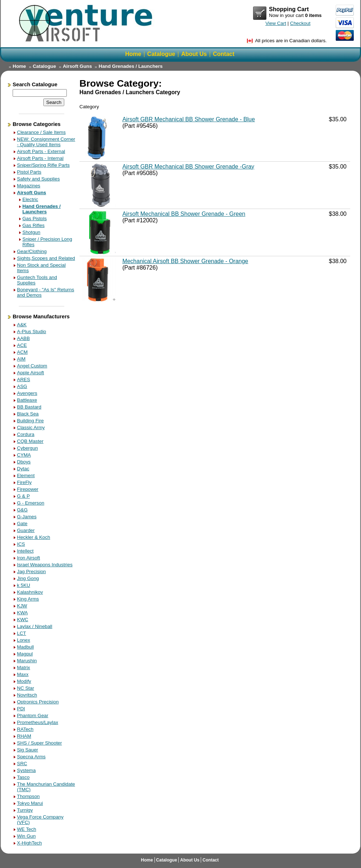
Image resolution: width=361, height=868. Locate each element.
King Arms (28, 599)
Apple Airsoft (31, 373)
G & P (23, 496)
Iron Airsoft (29, 558)
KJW (22, 606)
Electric (30, 199)
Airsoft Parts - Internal (40, 158)
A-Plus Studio (32, 332)
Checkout (300, 23)
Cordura (26, 434)
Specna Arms (31, 757)
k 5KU (23, 585)
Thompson (28, 796)
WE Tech (27, 829)
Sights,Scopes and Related (46, 258)
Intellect (25, 551)
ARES (23, 380)
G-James (27, 517)
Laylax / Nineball (35, 626)
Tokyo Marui (30, 803)
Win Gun (26, 836)
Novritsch (27, 695)
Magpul (25, 654)
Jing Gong (28, 578)
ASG (22, 386)
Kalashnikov (30, 592)
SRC (22, 764)
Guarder (26, 530)
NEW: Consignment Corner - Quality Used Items (46, 142)
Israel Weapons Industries (45, 565)
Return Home (86, 23)
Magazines (29, 186)
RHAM (24, 736)
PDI (21, 709)
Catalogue (161, 54)
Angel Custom (32, 366)
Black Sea (28, 414)
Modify (24, 681)
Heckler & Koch (34, 537)
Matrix (23, 668)
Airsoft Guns (77, 66)
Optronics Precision (38, 702)
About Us (194, 54)
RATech (25, 729)
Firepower (28, 489)
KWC (23, 620)
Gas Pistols (34, 219)
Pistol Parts (29, 172)
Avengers (27, 393)
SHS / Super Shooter (39, 743)
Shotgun (31, 232)
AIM (21, 359)
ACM (22, 352)
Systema (26, 770)
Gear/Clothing (32, 251)
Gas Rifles (33, 225)
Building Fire (30, 421)
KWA (22, 613)
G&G (22, 510)
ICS (21, 544)
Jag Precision (31, 572)
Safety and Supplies (38, 179)
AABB (23, 338)
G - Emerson (31, 503)
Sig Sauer (28, 750)
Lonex (23, 640)
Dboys (24, 462)
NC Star (25, 688)
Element (26, 476)
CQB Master (30, 441)
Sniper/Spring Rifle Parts (43, 165)
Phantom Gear (33, 716)
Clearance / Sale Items (41, 132)
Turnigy (25, 810)
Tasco (23, 777)
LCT (21, 633)
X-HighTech (29, 843)
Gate (22, 524)
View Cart (260, 13)
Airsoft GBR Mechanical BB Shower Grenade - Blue (189, 119)
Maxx (23, 674)
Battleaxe (27, 400)
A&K (22, 325)
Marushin (27, 661)
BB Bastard (29, 407)
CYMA (24, 455)
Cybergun (27, 448)
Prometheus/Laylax (38, 722)
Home (133, 54)
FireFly (24, 482)
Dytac (23, 469)
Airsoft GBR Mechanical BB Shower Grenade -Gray (188, 167)
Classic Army (31, 428)
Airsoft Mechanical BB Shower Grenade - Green (184, 214)
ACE (22, 345)
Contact (224, 54)
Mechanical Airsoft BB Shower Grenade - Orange (185, 261)
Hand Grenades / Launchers (131, 66)
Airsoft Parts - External (41, 151)
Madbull (25, 647)
